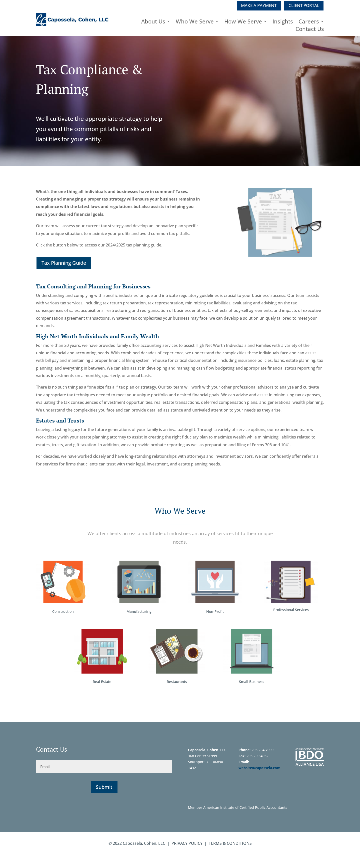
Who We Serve (195, 22)
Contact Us (310, 30)
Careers (309, 22)
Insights (283, 22)
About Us (153, 22)
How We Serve (243, 22)
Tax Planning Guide (64, 263)
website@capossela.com (260, 768)
